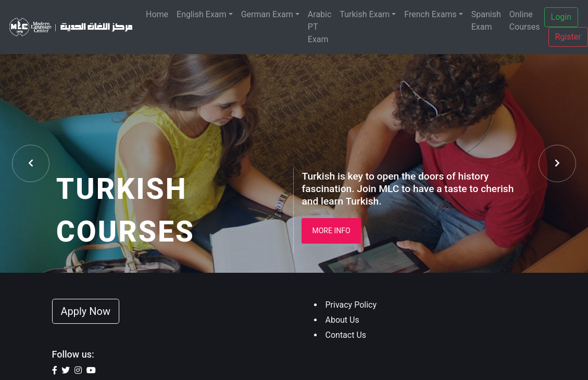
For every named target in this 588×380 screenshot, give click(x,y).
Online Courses (525, 21)
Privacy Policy (351, 305)
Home (157, 14)
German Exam (267, 14)
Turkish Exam (365, 14)
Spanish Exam (486, 21)
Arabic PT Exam (320, 27)
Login (561, 17)
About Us (342, 320)
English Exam (202, 14)
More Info (331, 231)
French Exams (430, 14)
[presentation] (31, 163)
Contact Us (346, 335)
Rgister (568, 37)
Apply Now (86, 311)
